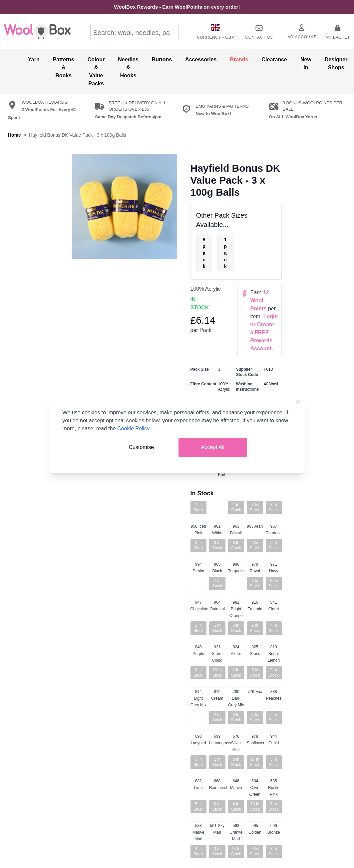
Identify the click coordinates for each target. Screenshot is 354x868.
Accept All (213, 447)
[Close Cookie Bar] (298, 402)
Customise (142, 447)
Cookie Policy (133, 428)
